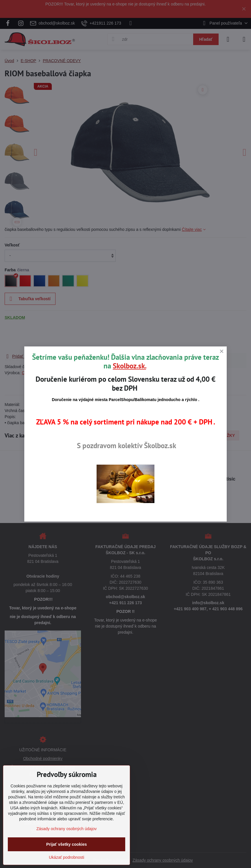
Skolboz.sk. (129, 366)
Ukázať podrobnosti (67, 857)
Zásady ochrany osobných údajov (67, 829)
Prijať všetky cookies (67, 844)
